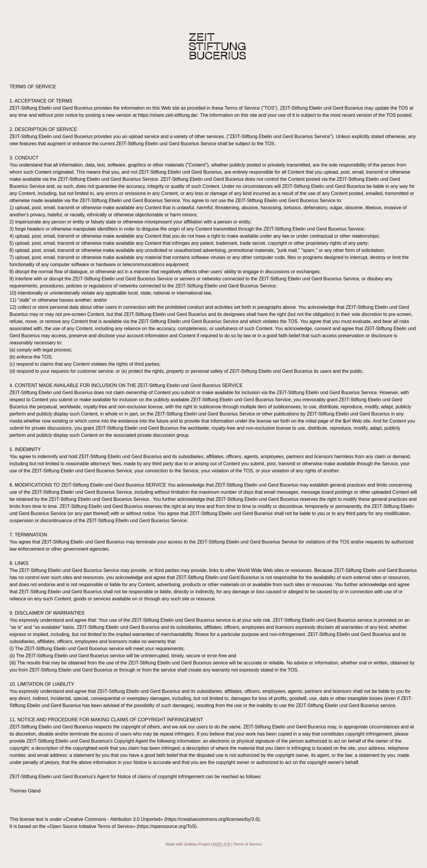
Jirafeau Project (197, 844)
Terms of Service (247, 844)
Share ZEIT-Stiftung (217, 46)
